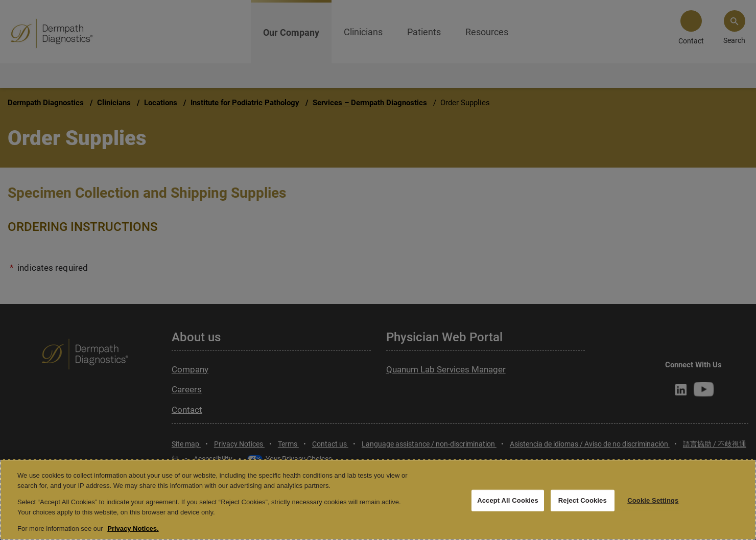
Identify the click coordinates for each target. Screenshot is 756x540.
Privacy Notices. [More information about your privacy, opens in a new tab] (133, 529)
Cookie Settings (653, 500)
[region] (378, 500)
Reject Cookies (583, 500)
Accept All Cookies (508, 500)
